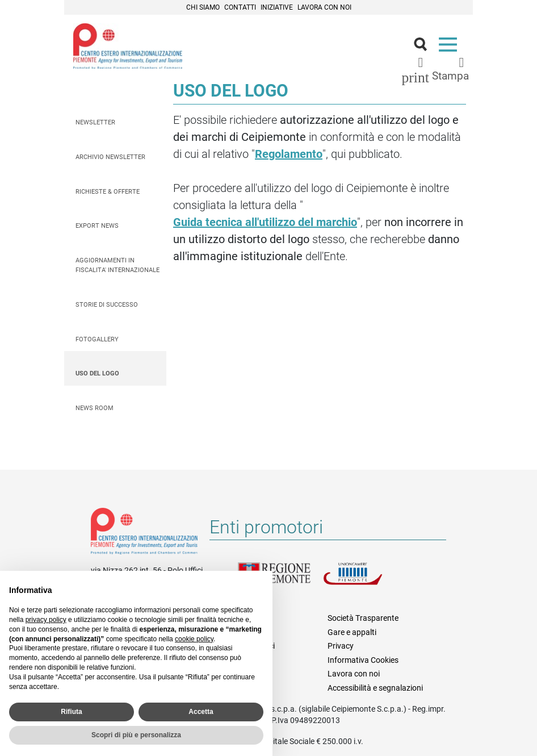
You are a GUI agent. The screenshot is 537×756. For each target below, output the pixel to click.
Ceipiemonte (128, 46)
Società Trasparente (363, 618)
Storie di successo (107, 305)
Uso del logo (97, 373)
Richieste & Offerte (108, 192)
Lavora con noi (324, 7)
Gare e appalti (352, 632)
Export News (97, 226)
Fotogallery (97, 339)
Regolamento (289, 154)
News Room (95, 408)
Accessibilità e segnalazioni (375, 688)
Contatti (240, 7)
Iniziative (277, 7)
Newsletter (95, 122)
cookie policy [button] (194, 639)
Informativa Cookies (363, 660)
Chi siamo (203, 7)
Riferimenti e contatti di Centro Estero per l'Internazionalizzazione (144, 533)
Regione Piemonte (280, 580)
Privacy (341, 646)
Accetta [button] (201, 712)
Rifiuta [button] (71, 712)
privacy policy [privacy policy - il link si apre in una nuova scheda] (46, 620)
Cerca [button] (425, 47)
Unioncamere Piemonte (366, 580)
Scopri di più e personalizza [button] (136, 735)
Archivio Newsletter (110, 157)
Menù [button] (450, 47)
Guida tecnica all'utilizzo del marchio (265, 222)
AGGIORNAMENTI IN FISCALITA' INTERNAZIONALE (118, 265)
